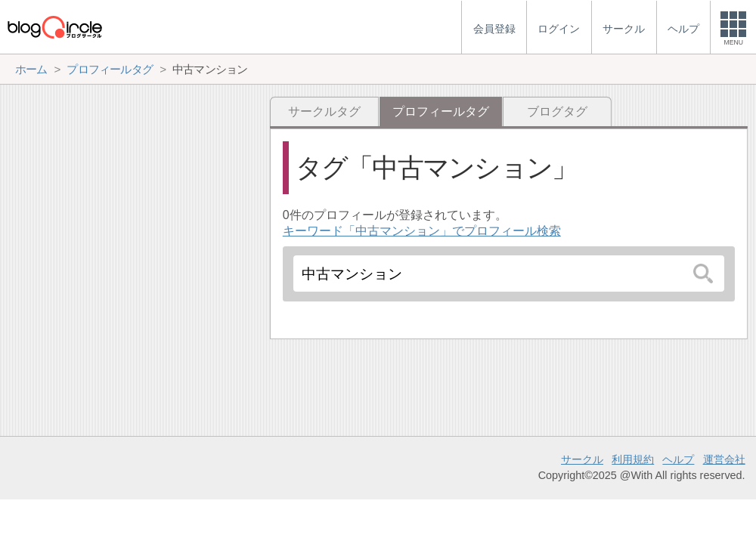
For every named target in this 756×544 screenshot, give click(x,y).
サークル (582, 459)
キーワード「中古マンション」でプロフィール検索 (422, 231)
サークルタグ (324, 111)
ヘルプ (678, 459)
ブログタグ (557, 111)
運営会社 (724, 459)
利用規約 (633, 459)
